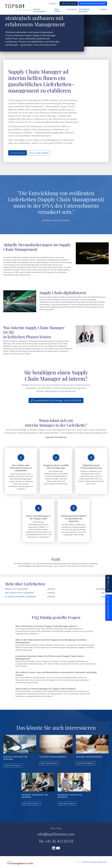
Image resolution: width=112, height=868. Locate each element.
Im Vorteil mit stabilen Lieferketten (21, 596)
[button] (53, 4)
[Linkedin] (54, 848)
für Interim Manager (84, 10)
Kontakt (104, 9)
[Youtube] (58, 848)
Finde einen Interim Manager (93, 4)
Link (103, 593)
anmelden (77, 862)
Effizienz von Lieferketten (16, 589)
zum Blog (100, 589)
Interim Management (40, 10)
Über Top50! (57, 10)
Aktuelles (72, 9)
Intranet (85, 862)
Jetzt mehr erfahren (13, 765)
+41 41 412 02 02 (69, 3)
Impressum (93, 862)
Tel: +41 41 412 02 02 (56, 841)
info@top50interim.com (56, 834)
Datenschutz (103, 862)
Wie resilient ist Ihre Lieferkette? (20, 593)
